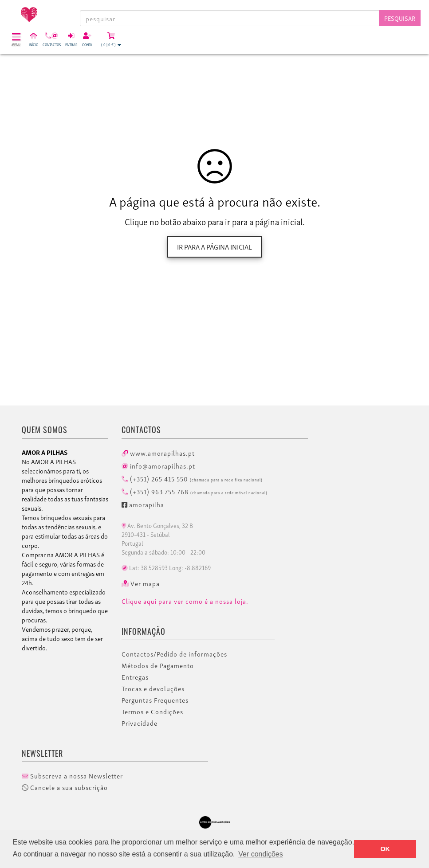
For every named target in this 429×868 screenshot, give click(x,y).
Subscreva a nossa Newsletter (72, 776)
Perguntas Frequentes (155, 700)
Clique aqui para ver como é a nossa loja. (185, 601)
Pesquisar (400, 18)
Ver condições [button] (261, 854)
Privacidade (140, 723)
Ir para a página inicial (214, 246)
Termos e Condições (152, 712)
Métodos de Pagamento (158, 665)
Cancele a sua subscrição (65, 787)
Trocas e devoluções (153, 688)
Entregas (135, 677)
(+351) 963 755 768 (195, 491)
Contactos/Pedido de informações (174, 654)
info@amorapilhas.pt (158, 465)
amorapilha (143, 504)
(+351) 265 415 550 (192, 478)
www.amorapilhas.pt (158, 453)
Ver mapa (141, 583)
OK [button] (385, 849)
